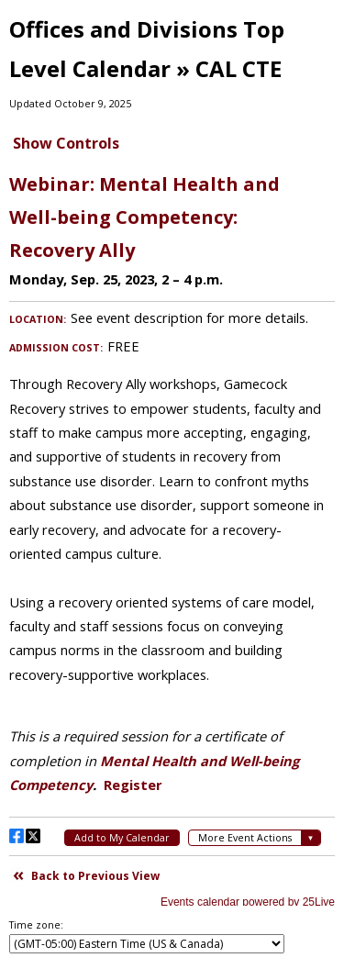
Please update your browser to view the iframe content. (172, 534)
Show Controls (66, 143)
